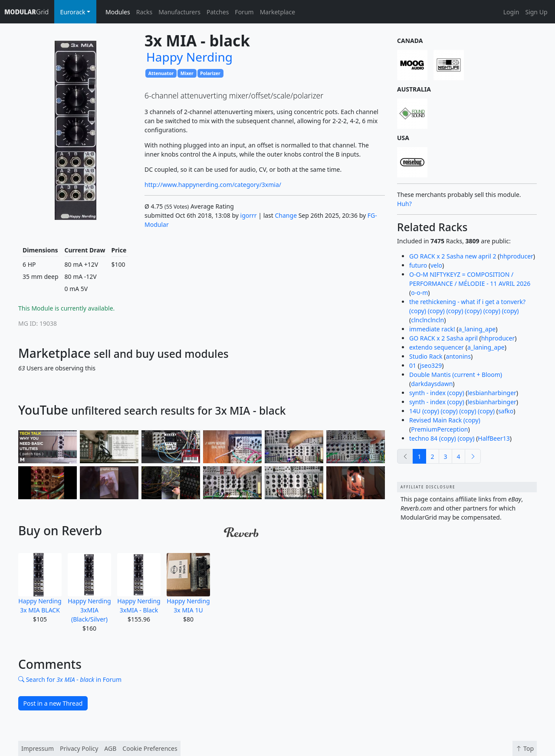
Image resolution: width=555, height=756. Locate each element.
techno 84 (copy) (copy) (442, 438)
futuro (418, 265)
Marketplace (277, 12)
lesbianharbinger (492, 393)
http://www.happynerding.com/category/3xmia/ (213, 185)
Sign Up (536, 12)
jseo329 (431, 365)
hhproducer (516, 256)
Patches (218, 12)
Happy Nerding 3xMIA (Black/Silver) (89, 588)
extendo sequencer (437, 347)
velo (436, 265)
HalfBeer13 (494, 438)
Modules (118, 12)
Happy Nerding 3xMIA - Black (139, 584)
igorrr (249, 215)
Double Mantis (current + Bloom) (456, 375)
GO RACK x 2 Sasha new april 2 (453, 256)
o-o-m (419, 293)
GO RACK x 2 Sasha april (443, 338)
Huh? (404, 204)
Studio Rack (426, 356)
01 (413, 365)
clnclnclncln (427, 320)
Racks (144, 12)
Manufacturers (179, 12)
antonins (458, 356)
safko (506, 411)
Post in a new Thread (53, 703)
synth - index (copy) (437, 393)
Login (511, 12)
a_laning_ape (477, 329)
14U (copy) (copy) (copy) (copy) (452, 411)
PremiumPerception (439, 429)
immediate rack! (432, 329)
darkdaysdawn (432, 384)
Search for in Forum (70, 679)
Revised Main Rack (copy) (445, 420)
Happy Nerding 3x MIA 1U (188, 584)
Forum (244, 12)
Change (286, 215)
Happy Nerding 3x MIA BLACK (40, 584)
